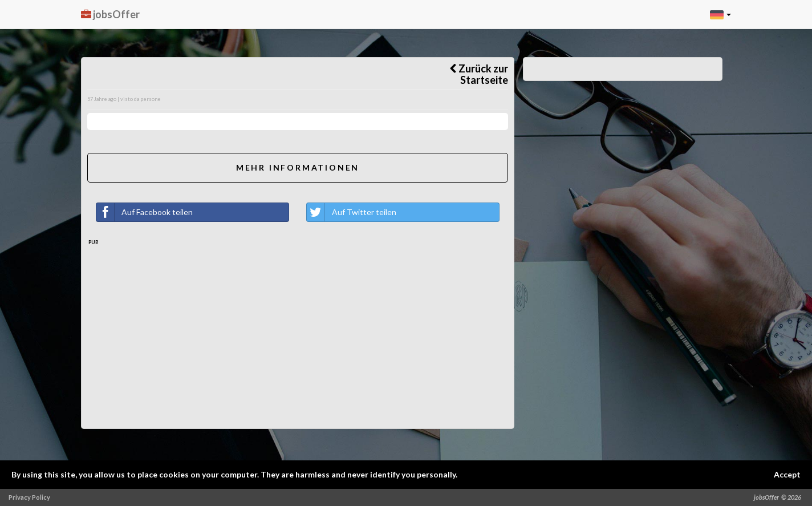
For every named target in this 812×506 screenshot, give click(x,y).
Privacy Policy (29, 497)
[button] (720, 14)
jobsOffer (110, 14)
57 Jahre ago (102, 99)
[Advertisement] (298, 343)
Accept (787, 474)
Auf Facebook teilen (145, 212)
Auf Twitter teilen (352, 212)
